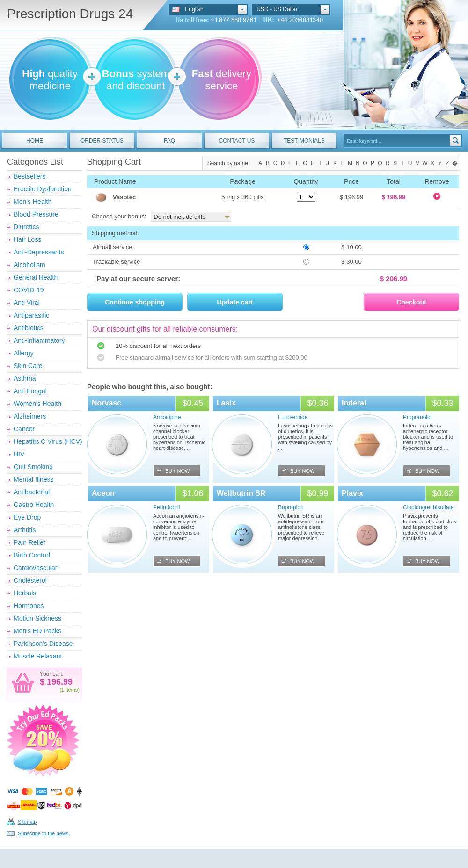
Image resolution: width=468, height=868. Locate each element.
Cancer (24, 429)
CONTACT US (237, 141)
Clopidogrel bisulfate (428, 507)
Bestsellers (29, 176)
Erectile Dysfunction (43, 189)
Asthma (25, 378)
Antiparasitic (31, 315)
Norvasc (106, 403)
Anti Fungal (30, 391)
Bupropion (291, 507)
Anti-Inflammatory (39, 340)
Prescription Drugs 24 (70, 14)
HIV (19, 454)
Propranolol (417, 417)
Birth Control (32, 555)
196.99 (58, 682)
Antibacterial (32, 492)
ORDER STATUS (102, 141)
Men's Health (33, 202)
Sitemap (27, 822)
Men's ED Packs (37, 631)
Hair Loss (27, 239)
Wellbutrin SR (241, 493)
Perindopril (166, 507)
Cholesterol (30, 580)
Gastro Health (34, 505)
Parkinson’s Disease (43, 644)
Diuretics (26, 227)
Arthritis (25, 530)
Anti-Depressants (39, 252)
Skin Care (28, 366)
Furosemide (293, 417)
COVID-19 (29, 290)
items (72, 690)
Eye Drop (27, 517)
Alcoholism (29, 265)
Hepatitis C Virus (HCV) (48, 441)
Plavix (352, 493)
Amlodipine (167, 417)
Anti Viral (27, 303)
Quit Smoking (33, 467)
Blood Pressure (36, 214)
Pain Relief (29, 542)
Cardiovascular (35, 568)
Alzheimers (30, 416)
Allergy (24, 353)
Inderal (354, 403)
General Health (36, 277)
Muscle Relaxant (38, 656)
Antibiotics (29, 328)
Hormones (29, 606)
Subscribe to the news (43, 833)
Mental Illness (34, 479)
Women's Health (37, 404)
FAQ (169, 141)
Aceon (103, 493)
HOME (35, 141)
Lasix (226, 403)
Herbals (25, 593)
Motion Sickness (37, 618)
